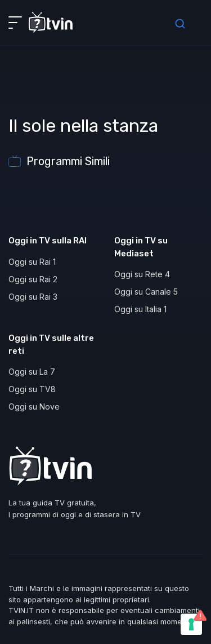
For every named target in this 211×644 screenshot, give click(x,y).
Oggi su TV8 (32, 389)
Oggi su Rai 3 (33, 297)
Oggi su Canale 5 (146, 292)
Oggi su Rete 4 (142, 274)
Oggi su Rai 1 (32, 262)
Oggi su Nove (34, 407)
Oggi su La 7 (32, 372)
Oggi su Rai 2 (33, 279)
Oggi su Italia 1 (140, 309)
